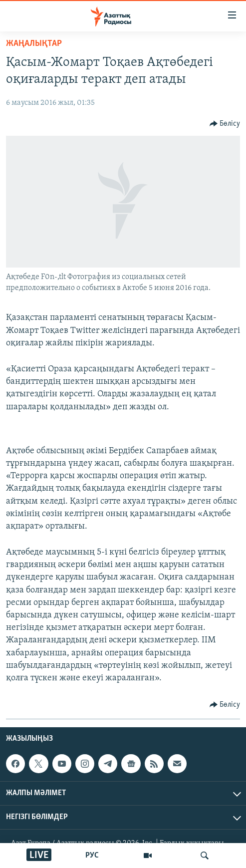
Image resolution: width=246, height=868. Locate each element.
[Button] (225, 124)
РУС (92, 856)
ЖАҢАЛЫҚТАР (34, 44)
